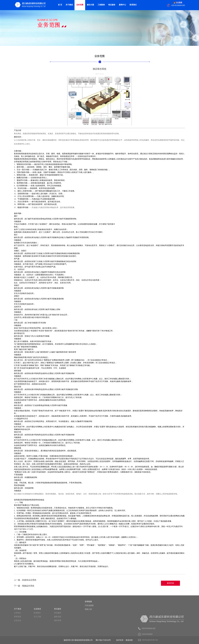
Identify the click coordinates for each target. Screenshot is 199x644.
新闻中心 (122, 5)
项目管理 (58, 627)
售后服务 (112, 5)
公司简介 (18, 619)
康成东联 (129, 640)
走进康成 (37, 615)
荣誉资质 (18, 623)
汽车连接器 (92, 605)
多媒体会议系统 (29, 580)
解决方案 (90, 5)
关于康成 (69, 5)
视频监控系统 (28, 586)
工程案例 (101, 5)
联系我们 (133, 5)
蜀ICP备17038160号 (103, 640)
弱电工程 (91, 609)
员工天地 (37, 623)
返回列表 (170, 583)
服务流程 (58, 623)
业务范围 (80, 5)
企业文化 (18, 627)
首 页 (60, 5)
